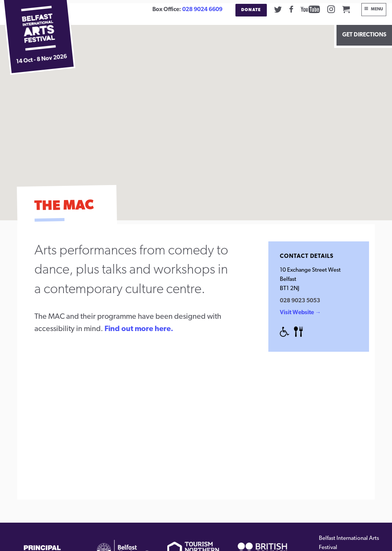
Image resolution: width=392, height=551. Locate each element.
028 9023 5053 (300, 301)
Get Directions (364, 35)
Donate (251, 10)
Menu (377, 9)
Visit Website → (300, 313)
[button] (196, 116)
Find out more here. (139, 329)
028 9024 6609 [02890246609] (202, 10)
